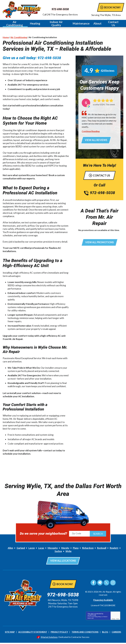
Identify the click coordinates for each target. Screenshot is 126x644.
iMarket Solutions (49, 638)
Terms (118, 620)
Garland (19, 550)
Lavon (31, 550)
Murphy (65, 550)
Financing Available (103, 602)
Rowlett (115, 550)
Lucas (40, 550)
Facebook (94, 584)
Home (6, 38)
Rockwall (103, 550)
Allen (9, 550)
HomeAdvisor (100, 584)
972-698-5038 (63, 9)
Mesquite (52, 550)
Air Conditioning (19, 38)
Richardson (88, 550)
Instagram (113, 584)
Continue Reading (91, 132)
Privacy (114, 620)
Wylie (69, 553)
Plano (76, 550)
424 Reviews (108, 72)
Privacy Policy (98, 618)
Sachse (58, 553)
